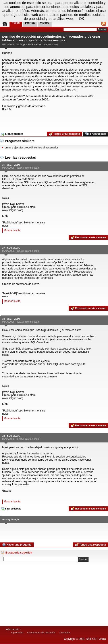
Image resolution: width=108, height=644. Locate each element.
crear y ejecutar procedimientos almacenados (32, 148)
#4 (4, 436)
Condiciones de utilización (41, 632)
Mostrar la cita (12, 230)
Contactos (65, 632)
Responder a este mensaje (88, 238)
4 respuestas (95, 134)
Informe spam (50, 44)
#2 (4, 248)
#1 (4, 165)
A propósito (17, 632)
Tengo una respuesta (65, 134)
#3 (4, 319)
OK (82, 19)
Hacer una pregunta (17, 545)
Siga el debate (12, 134)
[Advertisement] (54, 120)
